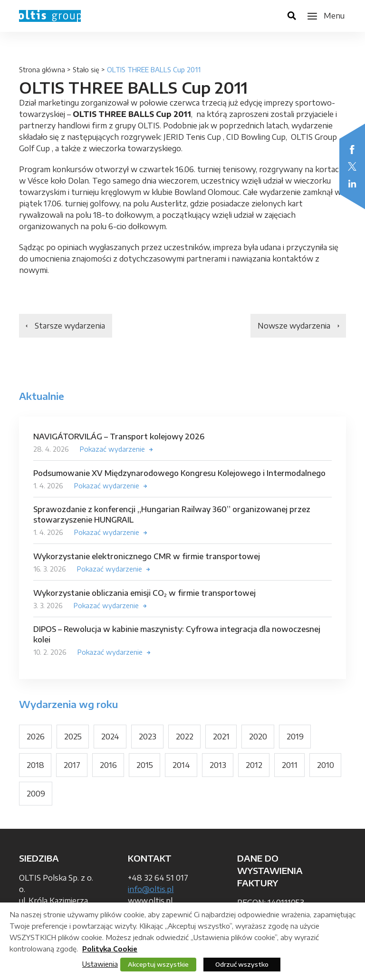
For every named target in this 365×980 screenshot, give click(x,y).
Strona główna (42, 70)
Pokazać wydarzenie (112, 449)
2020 (258, 737)
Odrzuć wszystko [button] (242, 964)
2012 (254, 765)
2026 (36, 737)
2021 (221, 737)
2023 (148, 737)
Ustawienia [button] (100, 964)
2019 (295, 737)
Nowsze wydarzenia (294, 326)
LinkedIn (352, 184)
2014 (181, 765)
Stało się (86, 70)
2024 (110, 737)
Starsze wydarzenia (70, 326)
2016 (108, 765)
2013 (218, 765)
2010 (326, 765)
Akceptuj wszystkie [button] (158, 964)
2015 (145, 765)
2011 (290, 765)
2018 (35, 765)
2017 (72, 765)
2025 (73, 737)
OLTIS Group (50, 16)
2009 (36, 794)
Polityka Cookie (110, 949)
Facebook (352, 149)
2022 (185, 737)
